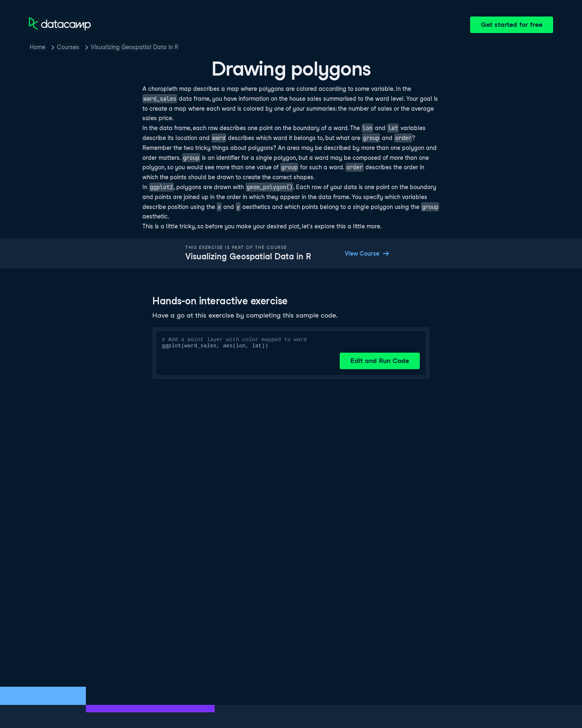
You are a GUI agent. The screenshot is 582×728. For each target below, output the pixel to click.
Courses (68, 47)
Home (38, 47)
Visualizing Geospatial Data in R (135, 47)
